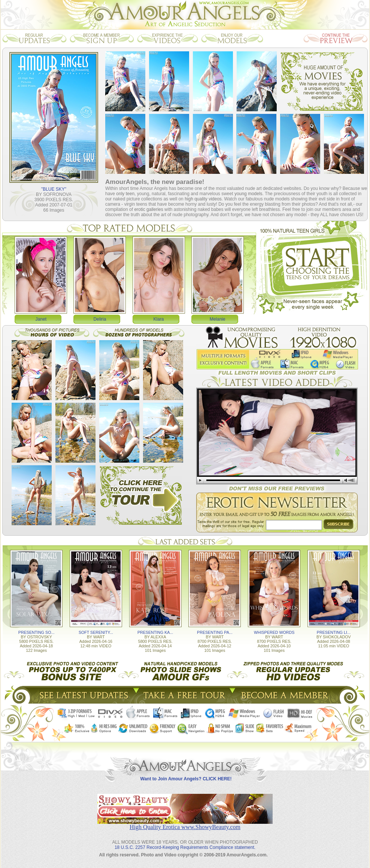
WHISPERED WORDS (274, 632)
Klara (159, 319)
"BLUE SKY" (54, 189)
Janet (41, 319)
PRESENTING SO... (37, 632)
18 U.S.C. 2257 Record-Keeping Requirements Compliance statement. (185, 847)
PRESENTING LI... (334, 632)
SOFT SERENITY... (96, 632)
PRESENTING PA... (215, 632)
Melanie (218, 319)
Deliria (100, 319)
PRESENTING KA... (155, 632)
